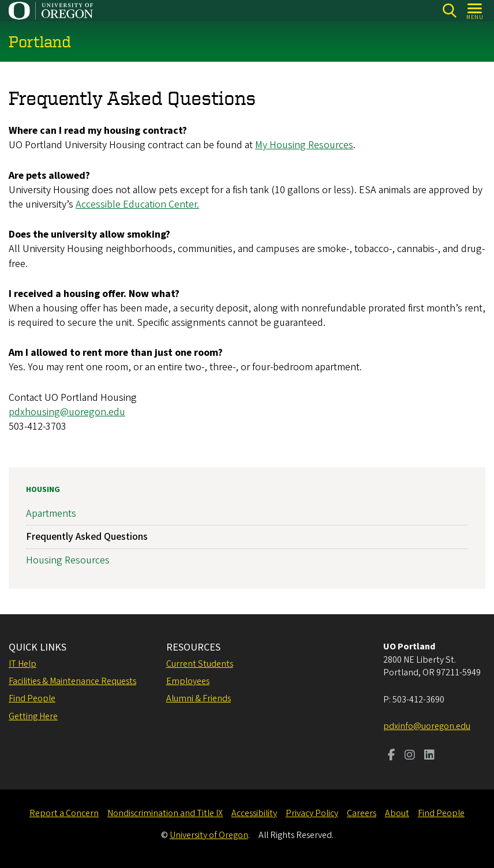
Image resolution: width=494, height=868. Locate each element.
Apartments (51, 514)
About (397, 813)
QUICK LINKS (38, 647)
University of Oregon (209, 835)
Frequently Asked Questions (87, 537)
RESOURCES (193, 647)
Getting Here (33, 716)
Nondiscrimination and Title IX (165, 813)
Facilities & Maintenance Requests (72, 681)
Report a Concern (64, 813)
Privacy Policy (312, 813)
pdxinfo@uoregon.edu (427, 726)
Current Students (200, 664)
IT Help (23, 664)
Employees (188, 681)
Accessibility (254, 813)
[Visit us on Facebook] (392, 756)
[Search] (449, 11)
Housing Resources (68, 560)
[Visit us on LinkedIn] (429, 756)
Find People (32, 698)
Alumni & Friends (199, 698)
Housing (43, 490)
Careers (362, 813)
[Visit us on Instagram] (410, 756)
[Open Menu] (475, 11)
